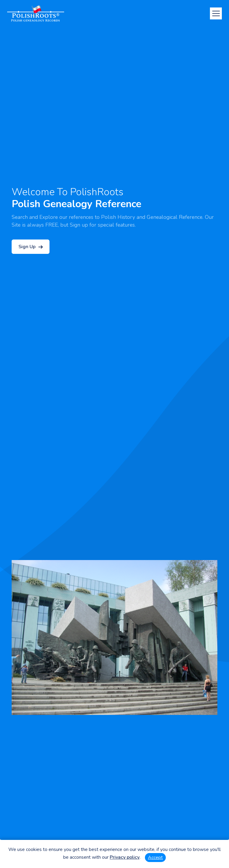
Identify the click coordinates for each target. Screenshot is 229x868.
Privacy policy (125, 857)
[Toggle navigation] (216, 13)
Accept (155, 858)
